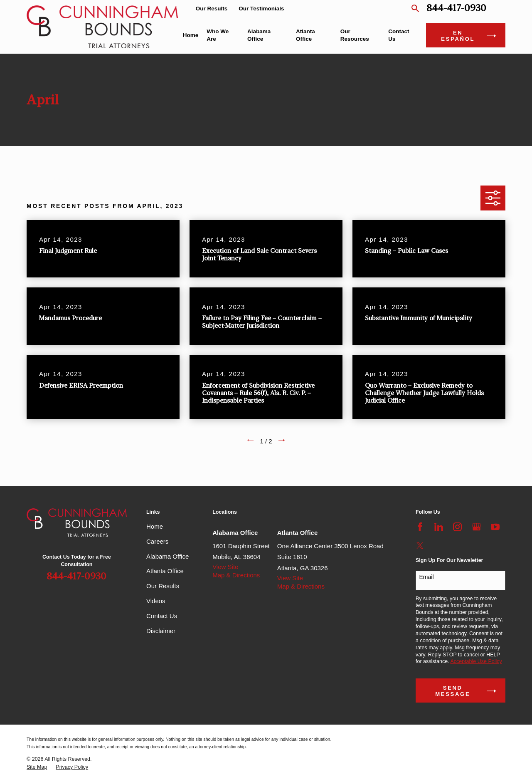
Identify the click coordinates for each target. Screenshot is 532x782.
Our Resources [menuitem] (355, 35)
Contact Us (162, 616)
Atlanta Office (165, 571)
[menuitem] (37, 767)
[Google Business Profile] (477, 527)
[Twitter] (420, 546)
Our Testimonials (261, 9)
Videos (156, 601)
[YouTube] (495, 527)
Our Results (212, 9)
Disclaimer (161, 631)
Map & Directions (236, 575)
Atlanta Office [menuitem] (305, 35)
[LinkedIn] (439, 527)
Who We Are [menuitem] (218, 35)
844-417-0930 (456, 9)
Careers (157, 541)
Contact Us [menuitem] (399, 35)
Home (155, 526)
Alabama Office (167, 556)
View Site (225, 567)
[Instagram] (457, 527)
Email (427, 577)
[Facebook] (420, 527)
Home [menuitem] (191, 35)
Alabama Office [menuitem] (259, 35)
